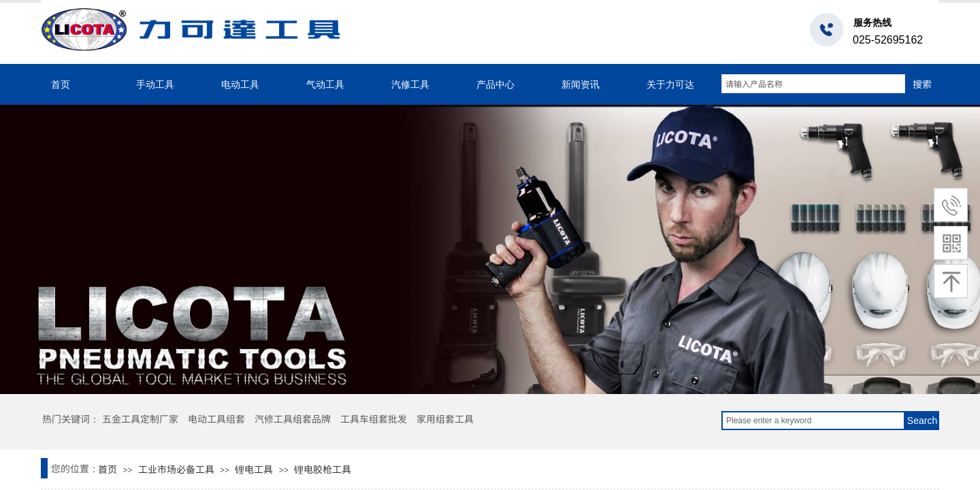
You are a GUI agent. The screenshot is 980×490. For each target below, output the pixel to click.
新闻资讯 (581, 84)
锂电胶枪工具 (323, 469)
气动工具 (325, 84)
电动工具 (240, 84)
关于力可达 (670, 84)
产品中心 (495, 84)
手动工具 (155, 84)
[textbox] (813, 84)
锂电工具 (254, 469)
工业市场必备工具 (176, 469)
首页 (61, 84)
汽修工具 (410, 84)
